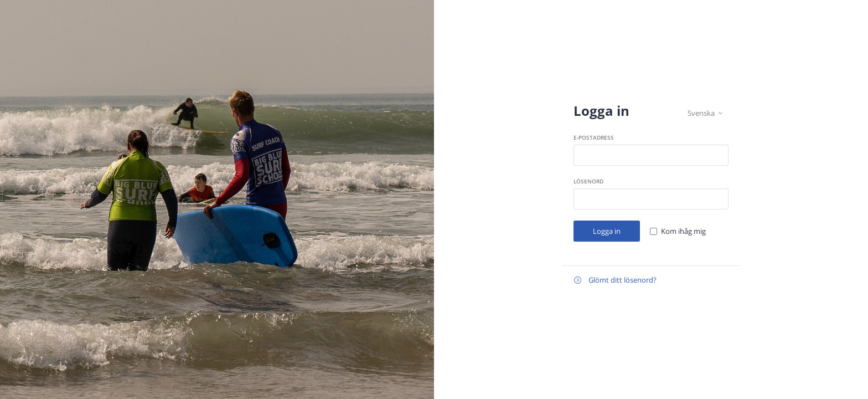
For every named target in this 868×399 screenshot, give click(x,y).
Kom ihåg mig (683, 231)
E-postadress (594, 137)
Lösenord (588, 181)
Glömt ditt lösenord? (615, 280)
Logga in (607, 231)
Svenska (705, 113)
